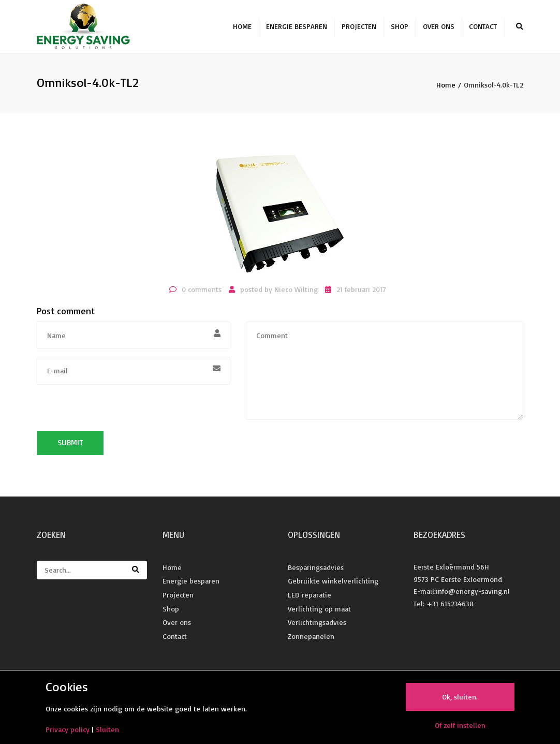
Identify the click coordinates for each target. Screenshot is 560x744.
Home (242, 29)
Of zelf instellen (460, 725)
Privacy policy (68, 729)
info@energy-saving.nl (473, 596)
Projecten (359, 29)
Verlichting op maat (319, 613)
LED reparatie (310, 599)
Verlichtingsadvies (317, 627)
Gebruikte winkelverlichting (333, 585)
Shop (400, 29)
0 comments (202, 293)
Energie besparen (297, 29)
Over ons (439, 29)
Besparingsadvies (316, 571)
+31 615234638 (450, 608)
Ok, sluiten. (460, 697)
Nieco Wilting (296, 293)
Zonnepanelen (311, 640)
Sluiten (107, 729)
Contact (483, 29)
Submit (70, 447)
